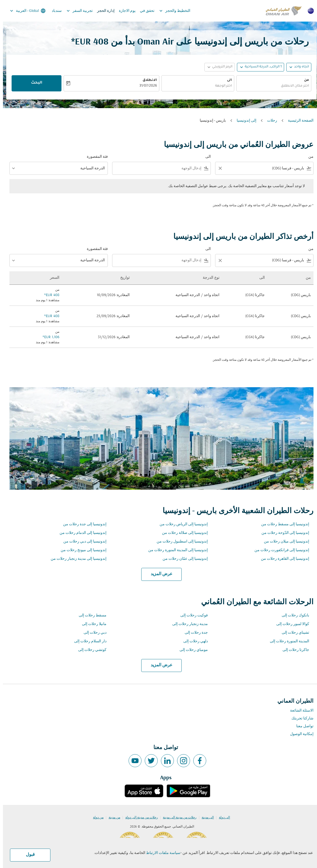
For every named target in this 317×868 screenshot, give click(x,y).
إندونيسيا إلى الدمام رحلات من (80, 533)
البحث (34, 83)
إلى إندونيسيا (244, 121)
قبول (27, 855)
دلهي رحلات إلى (193, 641)
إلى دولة (221, 818)
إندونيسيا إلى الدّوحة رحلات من (282, 533)
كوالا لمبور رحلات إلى (290, 624)
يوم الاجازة (124, 11)
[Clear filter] (217, 168)
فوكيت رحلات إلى (191, 615)
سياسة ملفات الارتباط (160, 853)
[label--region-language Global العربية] (24, 11)
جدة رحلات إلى (193, 633)
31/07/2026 (145, 86)
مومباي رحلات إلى (191, 650)
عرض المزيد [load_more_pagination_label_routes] (159, 574)
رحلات (269, 121)
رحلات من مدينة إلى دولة (139, 818)
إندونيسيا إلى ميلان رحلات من (284, 542)
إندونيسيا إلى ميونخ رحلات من (81, 550)
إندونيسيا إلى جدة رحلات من (82, 524)
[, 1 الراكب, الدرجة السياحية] (260, 67)
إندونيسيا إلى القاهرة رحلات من (282, 559)
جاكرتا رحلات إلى (293, 650)
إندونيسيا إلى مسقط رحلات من (282, 524)
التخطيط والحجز (170, 11)
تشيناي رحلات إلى (292, 633)
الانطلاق (147, 80)
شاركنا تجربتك (299, 718)
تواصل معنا (302, 726)
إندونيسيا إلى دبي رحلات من (82, 542)
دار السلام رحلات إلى (87, 641)
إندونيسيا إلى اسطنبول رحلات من (179, 542)
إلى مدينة (205, 818)
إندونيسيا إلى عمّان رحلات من (182, 559)
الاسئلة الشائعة (299, 711)
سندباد (54, 11)
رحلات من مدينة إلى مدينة (177, 818)
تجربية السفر (75, 11)
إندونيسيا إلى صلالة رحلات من (182, 533)
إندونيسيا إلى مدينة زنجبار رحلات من (76, 559)
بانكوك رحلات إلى (292, 615)
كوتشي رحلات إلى (89, 650)
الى (226, 80)
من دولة (95, 818)
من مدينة (111, 818)
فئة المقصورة (94, 157)
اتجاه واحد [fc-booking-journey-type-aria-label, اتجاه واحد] (299, 67)
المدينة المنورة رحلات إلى (287, 641)
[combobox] (271, 86)
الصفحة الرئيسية (298, 121)
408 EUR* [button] (87, 42)
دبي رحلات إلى (92, 633)
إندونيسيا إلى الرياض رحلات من (181, 524)
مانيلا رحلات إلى (91, 624)
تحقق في (144, 11)
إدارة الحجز (103, 11)
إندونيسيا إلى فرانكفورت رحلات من (279, 550)
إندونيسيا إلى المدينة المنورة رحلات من (175, 550)
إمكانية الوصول (299, 734)
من (304, 80)
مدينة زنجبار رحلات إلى (187, 624)
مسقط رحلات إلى (90, 615)
